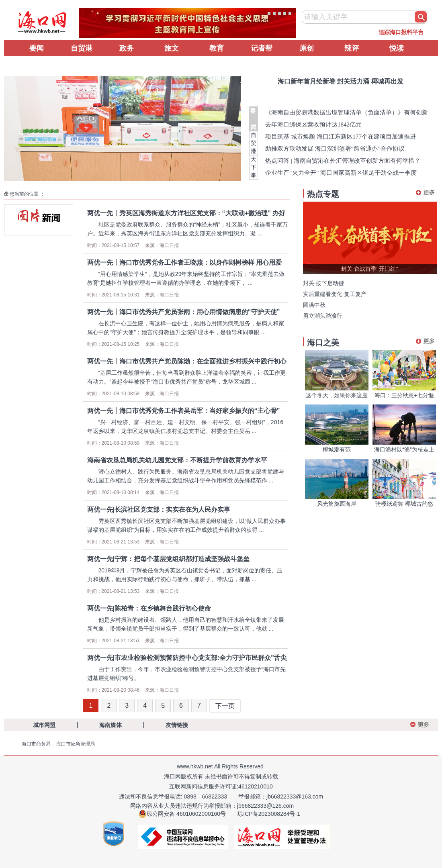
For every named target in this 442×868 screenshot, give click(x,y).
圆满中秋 (314, 305)
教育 (217, 48)
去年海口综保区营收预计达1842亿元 (313, 125)
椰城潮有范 (337, 449)
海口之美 (323, 343)
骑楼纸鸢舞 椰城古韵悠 (404, 504)
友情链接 (177, 725)
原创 (307, 48)
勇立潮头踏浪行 (323, 316)
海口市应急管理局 (76, 744)
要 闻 (254, 119)
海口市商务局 (36, 744)
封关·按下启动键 (323, 283)
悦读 (397, 48)
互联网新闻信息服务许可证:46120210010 (221, 786)
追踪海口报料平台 (401, 32)
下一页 (225, 706)
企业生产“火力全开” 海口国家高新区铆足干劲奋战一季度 (341, 173)
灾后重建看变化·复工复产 (335, 294)
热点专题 (323, 194)
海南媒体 (110, 725)
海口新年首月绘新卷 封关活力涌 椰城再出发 (341, 81)
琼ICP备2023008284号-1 (269, 814)
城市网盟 (44, 725)
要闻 (37, 48)
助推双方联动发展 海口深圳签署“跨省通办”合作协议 (335, 149)
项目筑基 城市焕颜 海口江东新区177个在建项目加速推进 (341, 137)
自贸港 (82, 48)
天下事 (254, 167)
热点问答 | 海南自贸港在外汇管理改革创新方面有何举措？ (343, 161)
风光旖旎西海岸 (337, 504)
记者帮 (262, 48)
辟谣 (37, 64)
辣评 (352, 48)
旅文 (172, 48)
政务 (127, 48)
